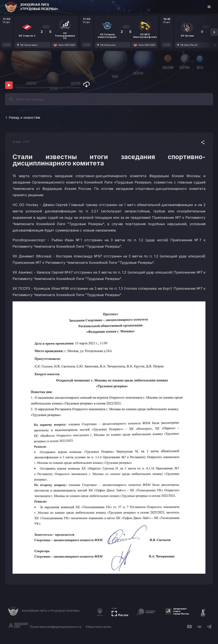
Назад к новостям (23, 117)
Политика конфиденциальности (56, 627)
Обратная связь (98, 627)
